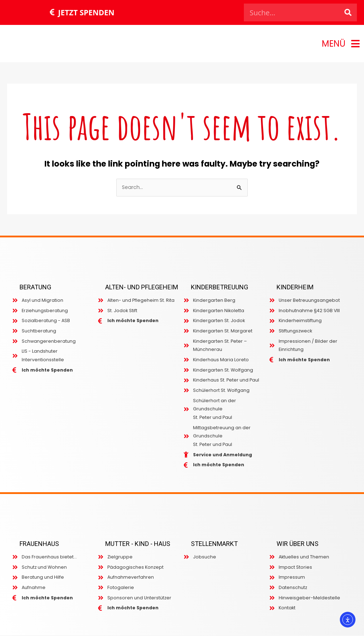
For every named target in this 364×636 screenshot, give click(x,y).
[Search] (348, 12)
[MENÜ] (356, 44)
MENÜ (334, 44)
